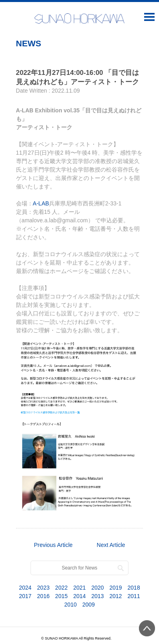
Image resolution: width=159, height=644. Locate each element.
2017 (25, 596)
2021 (79, 588)
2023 (43, 588)
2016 (43, 596)
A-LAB (41, 203)
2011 (134, 596)
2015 (61, 596)
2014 (79, 596)
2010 (70, 605)
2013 (97, 596)
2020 (97, 588)
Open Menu (149, 17)
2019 (116, 588)
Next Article (111, 545)
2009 (89, 605)
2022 (61, 588)
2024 (25, 588)
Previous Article (53, 545)
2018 (134, 588)
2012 (116, 596)
